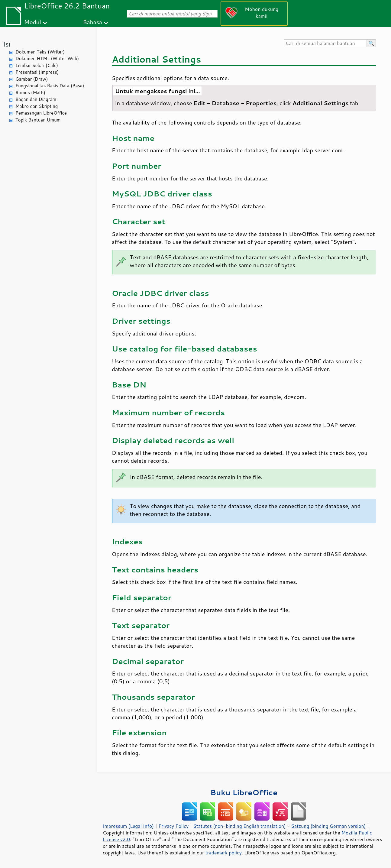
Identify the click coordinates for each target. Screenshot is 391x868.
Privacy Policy (173, 826)
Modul (33, 22)
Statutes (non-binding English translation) (239, 826)
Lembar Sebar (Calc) (37, 65)
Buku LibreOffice (244, 792)
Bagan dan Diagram (36, 99)
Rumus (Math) (30, 93)
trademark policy (224, 853)
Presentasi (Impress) (37, 72)
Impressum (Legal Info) (128, 826)
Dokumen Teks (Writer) (40, 52)
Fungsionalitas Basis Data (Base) (50, 86)
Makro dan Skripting (37, 106)
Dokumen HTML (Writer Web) (47, 58)
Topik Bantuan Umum (38, 120)
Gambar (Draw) (32, 79)
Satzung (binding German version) (329, 826)
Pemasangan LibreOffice (41, 113)
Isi (7, 44)
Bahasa (92, 22)
